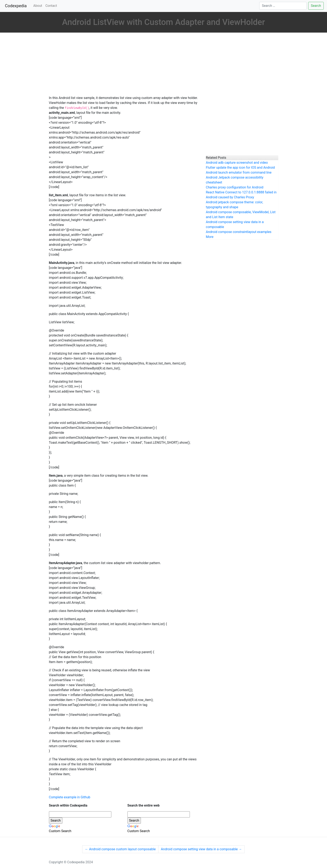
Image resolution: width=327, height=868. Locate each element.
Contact (51, 6)
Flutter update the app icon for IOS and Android (240, 168)
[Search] (283, 6)
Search (316, 6)
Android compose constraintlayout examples (239, 232)
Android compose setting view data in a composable (201, 849)
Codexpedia (17, 5)
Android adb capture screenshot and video (237, 163)
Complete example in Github (70, 797)
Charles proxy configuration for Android (235, 187)
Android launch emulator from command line (239, 172)
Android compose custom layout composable (120, 849)
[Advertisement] (124, 65)
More (210, 237)
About (38, 6)
